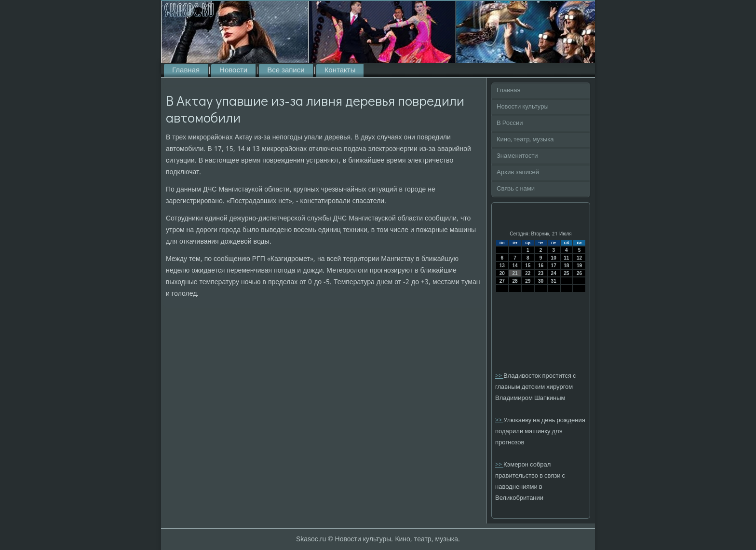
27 (502, 281)
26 (579, 273)
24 (554, 273)
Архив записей (518, 172)
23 (541, 273)
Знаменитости (517, 156)
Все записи (286, 70)
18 (566, 266)
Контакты (340, 70)
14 (515, 266)
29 (528, 281)
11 (566, 258)
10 (554, 258)
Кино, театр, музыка (525, 140)
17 (554, 266)
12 (579, 258)
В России (510, 123)
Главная (186, 70)
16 (541, 266)
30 (541, 281)
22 (528, 273)
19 (579, 266)
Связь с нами (516, 189)
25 (566, 273)
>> (499, 376)
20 (502, 273)
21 (515, 273)
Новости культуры (523, 107)
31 (554, 281)
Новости (233, 70)
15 (528, 266)
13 (502, 266)
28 (515, 281)
